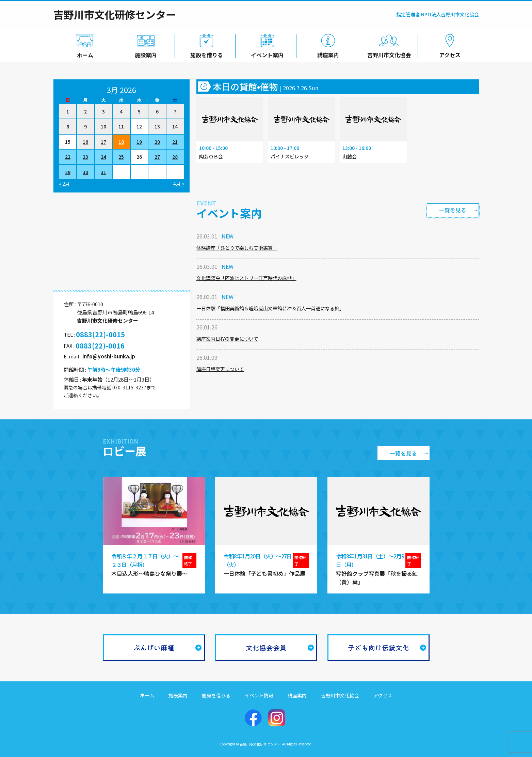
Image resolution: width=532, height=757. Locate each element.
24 (103, 157)
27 (157, 157)
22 (68, 157)
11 (121, 126)
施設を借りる (205, 53)
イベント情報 (259, 695)
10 (103, 126)
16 (85, 142)
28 (175, 157)
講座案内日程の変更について (227, 339)
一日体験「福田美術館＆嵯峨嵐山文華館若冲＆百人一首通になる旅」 (270, 308)
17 (103, 142)
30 (85, 172)
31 (103, 172)
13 (157, 126)
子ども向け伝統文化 (378, 647)
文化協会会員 (266, 647)
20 (157, 142)
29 (68, 172)
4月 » (179, 184)
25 (121, 157)
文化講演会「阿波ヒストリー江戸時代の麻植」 (246, 278)
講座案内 (327, 53)
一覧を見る (452, 210)
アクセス (448, 53)
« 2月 (64, 184)
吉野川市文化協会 (388, 53)
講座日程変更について (220, 369)
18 (121, 142)
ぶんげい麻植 (154, 647)
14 (175, 126)
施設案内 (144, 53)
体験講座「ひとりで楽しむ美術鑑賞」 (237, 248)
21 (175, 142)
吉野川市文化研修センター (115, 14)
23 (85, 157)
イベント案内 (266, 53)
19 (139, 142)
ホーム (84, 53)
